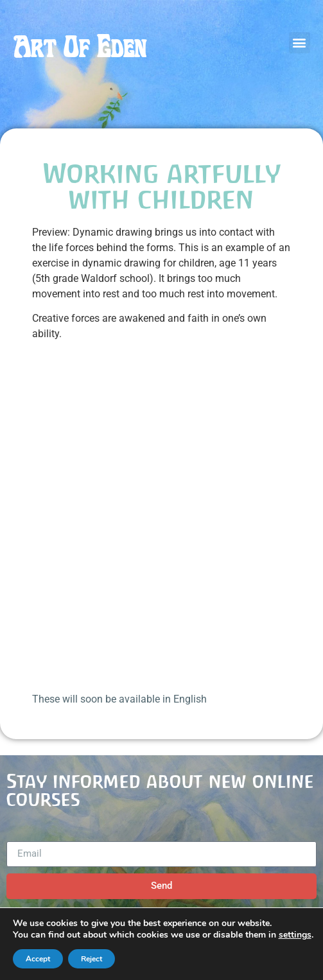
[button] (300, 43)
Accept (38, 959)
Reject (92, 959)
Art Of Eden (79, 48)
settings (295, 935)
